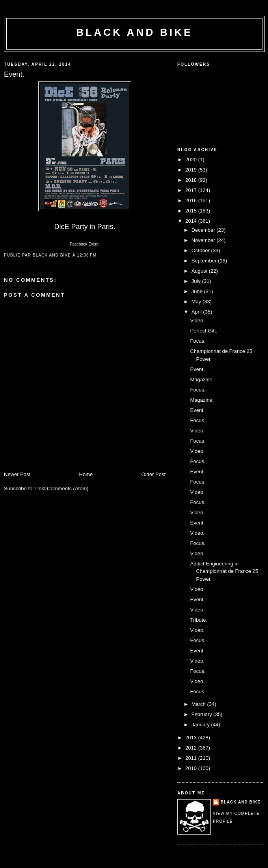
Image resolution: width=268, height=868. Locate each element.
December (204, 230)
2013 (192, 738)
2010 (192, 768)
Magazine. (202, 380)
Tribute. (199, 620)
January (201, 725)
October (201, 250)
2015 (192, 211)
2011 (192, 758)
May (197, 302)
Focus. (198, 341)
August (200, 271)
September (205, 261)
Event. (197, 369)
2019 (192, 170)
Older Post (154, 474)
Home (86, 474)
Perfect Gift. (204, 331)
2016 (192, 200)
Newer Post (17, 474)
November (204, 240)
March (199, 704)
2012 (192, 748)
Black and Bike (134, 32)
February (203, 714)
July (197, 281)
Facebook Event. (85, 244)
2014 (192, 221)
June (198, 291)
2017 (192, 190)
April (197, 312)
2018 (192, 180)
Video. (197, 320)
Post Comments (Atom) (62, 488)
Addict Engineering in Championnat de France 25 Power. (224, 571)
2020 (192, 160)
